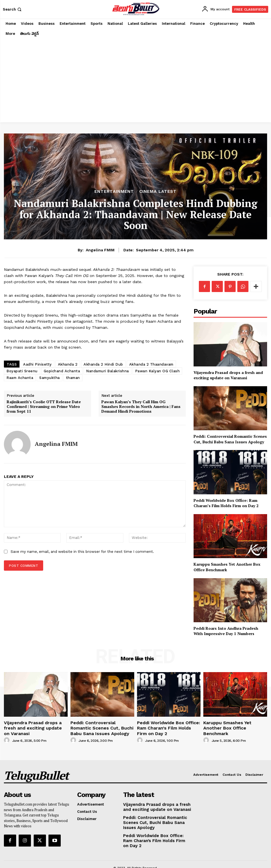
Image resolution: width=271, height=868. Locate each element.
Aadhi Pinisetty (37, 364)
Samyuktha (50, 378)
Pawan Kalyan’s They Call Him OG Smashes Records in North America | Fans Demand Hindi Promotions (141, 407)
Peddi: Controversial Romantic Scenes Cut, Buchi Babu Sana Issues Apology (230, 439)
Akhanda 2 (68, 364)
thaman (73, 378)
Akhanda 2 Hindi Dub (103, 364)
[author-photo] (8, 733)
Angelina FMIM (100, 250)
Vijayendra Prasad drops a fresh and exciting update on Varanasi (228, 375)
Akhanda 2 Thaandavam (151, 364)
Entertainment (114, 192)
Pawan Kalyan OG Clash (158, 371)
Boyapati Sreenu (22, 371)
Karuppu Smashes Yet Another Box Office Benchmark (235, 724)
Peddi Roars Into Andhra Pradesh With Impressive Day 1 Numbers (226, 631)
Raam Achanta (20, 378)
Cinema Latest (158, 192)
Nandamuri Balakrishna (108, 371)
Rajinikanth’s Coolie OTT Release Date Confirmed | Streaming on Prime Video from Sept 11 (44, 407)
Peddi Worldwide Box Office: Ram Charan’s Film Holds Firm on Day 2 (226, 503)
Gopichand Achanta (62, 371)
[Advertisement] (135, 81)
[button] (13, 9)
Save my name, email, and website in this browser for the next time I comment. (82, 552)
